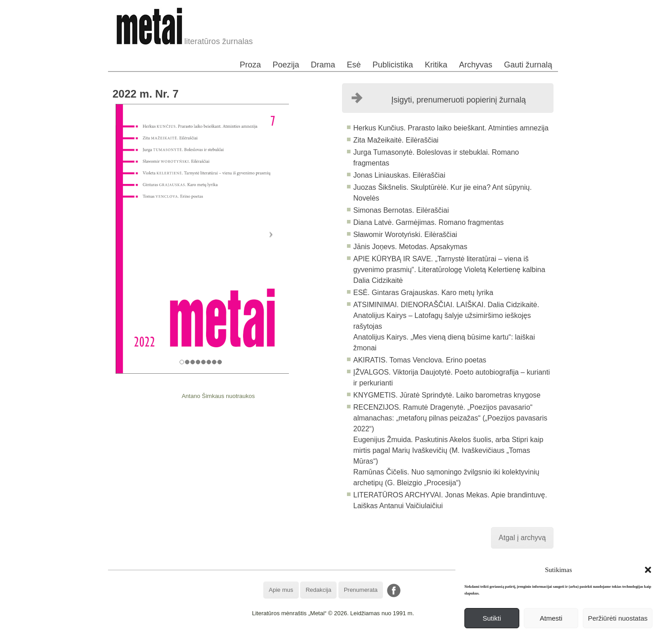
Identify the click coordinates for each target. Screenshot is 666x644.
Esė (354, 65)
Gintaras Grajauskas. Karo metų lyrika (431, 293)
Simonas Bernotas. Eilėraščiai (401, 210)
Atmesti (551, 618)
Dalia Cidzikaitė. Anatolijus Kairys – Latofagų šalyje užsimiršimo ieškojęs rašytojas (446, 315)
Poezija (286, 65)
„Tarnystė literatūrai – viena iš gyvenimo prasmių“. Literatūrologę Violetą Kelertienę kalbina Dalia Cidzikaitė (449, 270)
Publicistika (393, 65)
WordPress (299, 637)
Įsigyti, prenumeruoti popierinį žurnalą (458, 100)
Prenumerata (361, 590)
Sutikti (492, 618)
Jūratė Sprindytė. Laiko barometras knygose (470, 395)
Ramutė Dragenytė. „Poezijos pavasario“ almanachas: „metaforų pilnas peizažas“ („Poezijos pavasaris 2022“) (450, 418)
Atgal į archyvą (522, 538)
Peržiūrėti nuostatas (618, 618)
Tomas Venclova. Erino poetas (437, 360)
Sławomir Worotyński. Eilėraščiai (405, 235)
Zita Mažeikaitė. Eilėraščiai (396, 140)
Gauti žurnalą (528, 65)
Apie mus (281, 590)
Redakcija (318, 590)
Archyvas (476, 65)
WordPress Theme (340, 637)
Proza (250, 65)
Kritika (436, 65)
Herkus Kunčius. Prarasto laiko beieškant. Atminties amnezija (451, 128)
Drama (323, 65)
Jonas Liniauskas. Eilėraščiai (399, 175)
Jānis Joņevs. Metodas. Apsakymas (410, 247)
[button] (648, 570)
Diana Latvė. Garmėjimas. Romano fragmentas (428, 222)
